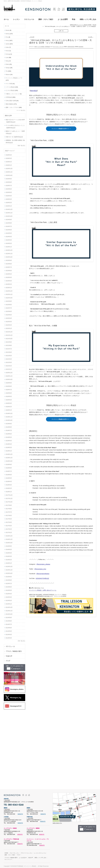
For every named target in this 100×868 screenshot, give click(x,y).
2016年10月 (9, 542)
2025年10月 (9, 174)
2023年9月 (9, 259)
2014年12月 (9, 606)
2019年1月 (9, 450)
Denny (8, 33)
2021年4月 (9, 358)
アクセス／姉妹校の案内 (11, 856)
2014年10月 (9, 613)
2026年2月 (9, 161)
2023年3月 (9, 280)
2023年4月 (9, 276)
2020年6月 (9, 392)
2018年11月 (9, 456)
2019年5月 (9, 436)
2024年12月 (9, 208)
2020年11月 (9, 375)
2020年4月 (9, 399)
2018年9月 (9, 463)
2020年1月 (9, 409)
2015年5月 (9, 589)
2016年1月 (9, 562)
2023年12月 (9, 249)
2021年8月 (9, 344)
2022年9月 (9, 300)
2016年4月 (9, 552)
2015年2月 (9, 599)
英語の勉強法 (10, 103)
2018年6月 (9, 474)
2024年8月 (9, 222)
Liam (7, 56)
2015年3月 (9, 596)
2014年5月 (9, 630)
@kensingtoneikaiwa (43, 572)
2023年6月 (9, 269)
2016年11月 (9, 538)
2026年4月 (9, 154)
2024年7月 (9, 225)
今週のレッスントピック (13, 93)
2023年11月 (9, 252)
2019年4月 (9, 439)
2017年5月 (9, 518)
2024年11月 (9, 212)
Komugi (8, 53)
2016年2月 (9, 559)
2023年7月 (9, 266)
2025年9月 (9, 178)
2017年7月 (9, 511)
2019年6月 (9, 433)
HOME (6, 852)
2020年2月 (9, 405)
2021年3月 (9, 361)
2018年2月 (9, 487)
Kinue (7, 50)
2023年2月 (9, 283)
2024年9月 (9, 218)
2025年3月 (9, 198)
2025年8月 (9, 181)
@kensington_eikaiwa (43, 563)
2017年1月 (9, 531)
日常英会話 (47, 45)
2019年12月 (9, 412)
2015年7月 (9, 582)
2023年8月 (9, 263)
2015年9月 (9, 576)
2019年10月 (9, 419)
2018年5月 (9, 477)
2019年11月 (9, 416)
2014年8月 (9, 620)
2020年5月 (9, 395)
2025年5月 (9, 191)
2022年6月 (9, 310)
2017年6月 (9, 514)
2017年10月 (9, 501)
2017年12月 (9, 494)
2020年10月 (9, 378)
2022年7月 (9, 307)
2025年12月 (9, 167)
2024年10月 (9, 215)
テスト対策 (9, 82)
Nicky (7, 60)
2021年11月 (9, 334)
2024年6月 (9, 229)
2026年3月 (9, 157)
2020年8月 (9, 385)
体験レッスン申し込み (40, 856)
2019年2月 (9, 446)
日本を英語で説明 (11, 99)
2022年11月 (9, 293)
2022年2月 (9, 324)
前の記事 (32, 36)
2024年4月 (9, 235)
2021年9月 (9, 341)
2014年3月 (9, 637)
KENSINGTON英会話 (42, 577)
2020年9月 (9, 382)
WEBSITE (20, 813)
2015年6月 (9, 586)
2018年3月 (9, 484)
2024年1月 (9, 246)
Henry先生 (34, 90)
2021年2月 (9, 365)
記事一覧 (61, 30)
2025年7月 (9, 184)
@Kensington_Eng (40, 568)
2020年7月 (9, 388)
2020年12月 (9, 371)
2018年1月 (9, 491)
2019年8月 (9, 426)
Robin (7, 63)
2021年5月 (9, 354)
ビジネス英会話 (41, 45)
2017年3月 (9, 525)
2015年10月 (9, 572)
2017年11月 (9, 497)
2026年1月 (9, 164)
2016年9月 (9, 545)
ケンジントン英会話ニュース (14, 77)
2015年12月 (9, 565)
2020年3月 (9, 402)
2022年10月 (9, 297)
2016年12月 (9, 535)
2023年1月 (9, 286)
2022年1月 (9, 327)
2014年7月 (9, 623)
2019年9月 (9, 422)
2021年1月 (9, 368)
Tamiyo (8, 67)
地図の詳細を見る (57, 822)
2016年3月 (9, 555)
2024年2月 (9, 242)
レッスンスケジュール (40, 852)
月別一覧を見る (21, 640)
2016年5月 (9, 548)
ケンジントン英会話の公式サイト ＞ (61, 127)
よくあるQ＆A (23, 856)
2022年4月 (9, 317)
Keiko (7, 46)
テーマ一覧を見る (21, 109)
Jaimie (8, 43)
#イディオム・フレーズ (58, 45)
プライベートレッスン (27, 852)
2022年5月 (9, 314)
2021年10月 (9, 337)
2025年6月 (9, 188)
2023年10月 (9, 256)
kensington (81, 45)
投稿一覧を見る (21, 144)
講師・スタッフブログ (12, 106)
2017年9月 (9, 504)
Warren (8, 73)
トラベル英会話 (10, 86)
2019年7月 (9, 429)
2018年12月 (9, 453)
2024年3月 (9, 239)
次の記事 (91, 36)
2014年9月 (9, 616)
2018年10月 (9, 460)
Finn (7, 36)
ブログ (18, 854)
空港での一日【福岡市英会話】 (15, 136)
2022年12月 (9, 290)
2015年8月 (9, 579)
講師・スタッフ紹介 (10, 854)
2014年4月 (9, 633)
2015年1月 (9, 603)
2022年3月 (9, 320)
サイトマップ (8, 858)
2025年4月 (9, 195)
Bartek (8, 29)
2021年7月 (9, 348)
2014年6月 (9, 627)
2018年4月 (9, 480)
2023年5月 (9, 273)
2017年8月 (9, 508)
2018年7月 (9, 470)
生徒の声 (31, 856)
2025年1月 (9, 205)
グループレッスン (14, 852)
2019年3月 (9, 443)
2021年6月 (9, 351)
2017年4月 (9, 521)
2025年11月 (9, 171)
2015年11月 (9, 569)
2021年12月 (9, 331)
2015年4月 (9, 593)
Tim (7, 70)
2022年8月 (9, 303)
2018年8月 (9, 467)
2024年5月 (9, 232)
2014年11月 (9, 610)
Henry (36, 45)
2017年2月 (9, 528)
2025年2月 (9, 201)
